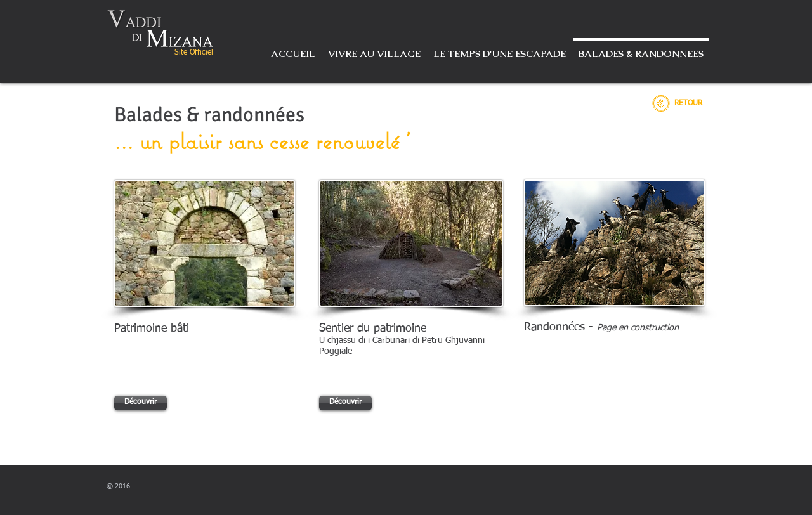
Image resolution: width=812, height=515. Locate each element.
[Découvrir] (141, 403)
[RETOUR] (688, 104)
